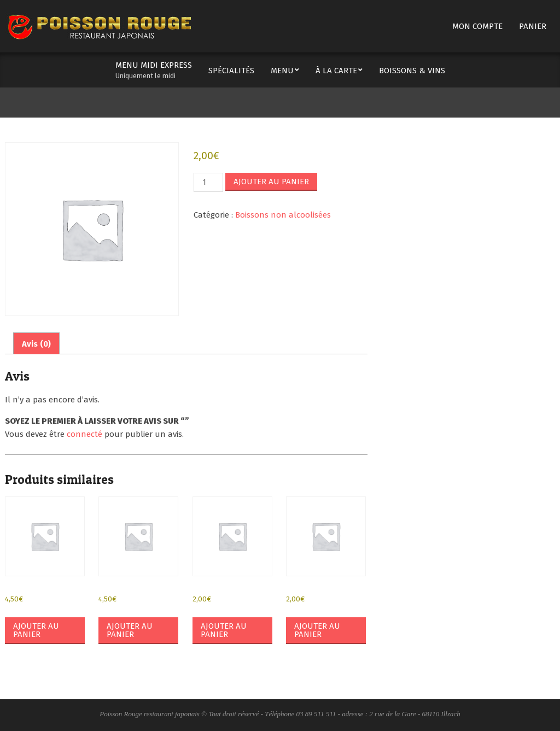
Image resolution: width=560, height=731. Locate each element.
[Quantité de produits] (208, 182)
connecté (84, 434)
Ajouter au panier (271, 182)
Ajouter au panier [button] (36, 630)
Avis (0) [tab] (36, 344)
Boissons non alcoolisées (283, 215)
